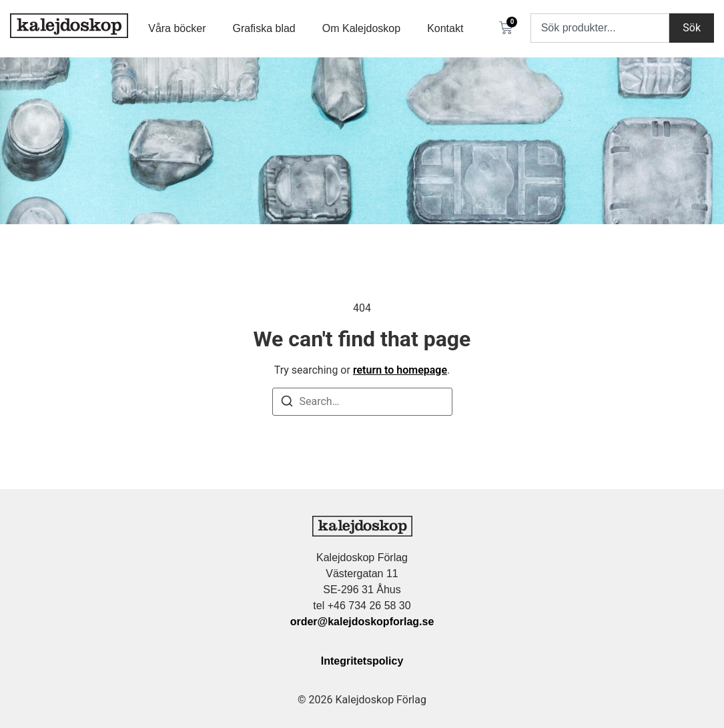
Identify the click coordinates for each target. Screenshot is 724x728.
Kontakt (445, 28)
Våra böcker (177, 28)
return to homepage (400, 370)
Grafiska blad (264, 28)
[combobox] (600, 28)
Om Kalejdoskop (361, 28)
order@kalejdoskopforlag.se (362, 622)
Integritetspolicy (362, 661)
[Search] (287, 403)
